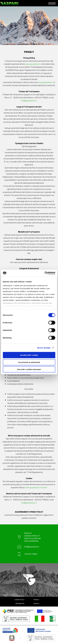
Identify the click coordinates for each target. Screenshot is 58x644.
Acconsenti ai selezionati (29, 362)
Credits (36, 604)
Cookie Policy (20, 600)
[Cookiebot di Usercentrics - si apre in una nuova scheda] (45, 273)
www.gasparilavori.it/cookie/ (36, 487)
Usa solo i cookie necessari (29, 369)
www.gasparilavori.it (33, 64)
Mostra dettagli (44, 348)
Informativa (20, 604)
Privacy (36, 600)
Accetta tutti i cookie (29, 355)
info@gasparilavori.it (29, 101)
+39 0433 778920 (31, 554)
